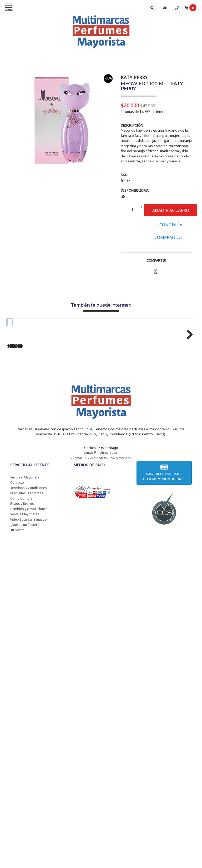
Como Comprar (22, 564)
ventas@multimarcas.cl (101, 518)
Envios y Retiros (22, 569)
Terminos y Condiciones (29, 554)
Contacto (17, 548)
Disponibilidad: (135, 190)
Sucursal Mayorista (25, 543)
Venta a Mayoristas (25, 580)
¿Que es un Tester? (24, 590)
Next (188, 367)
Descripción (132, 125)
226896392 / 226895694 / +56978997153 (101, 524)
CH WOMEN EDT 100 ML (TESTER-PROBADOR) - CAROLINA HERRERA (113, 398)
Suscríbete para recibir (164, 538)
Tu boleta (17, 596)
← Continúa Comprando (168, 231)
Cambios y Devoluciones (29, 575)
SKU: (124, 175)
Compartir (156, 260)
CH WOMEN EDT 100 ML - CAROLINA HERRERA (42, 398)
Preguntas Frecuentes (27, 559)
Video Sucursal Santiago (29, 585)
